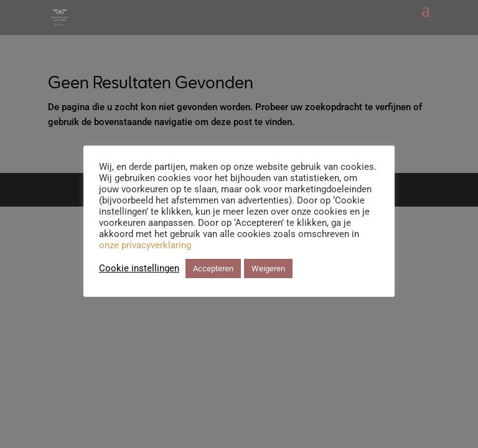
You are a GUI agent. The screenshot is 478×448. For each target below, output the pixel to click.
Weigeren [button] (268, 268)
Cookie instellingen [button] (139, 268)
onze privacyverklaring (145, 245)
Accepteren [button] (213, 268)
